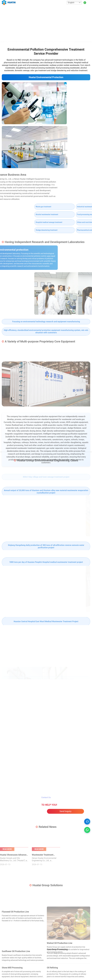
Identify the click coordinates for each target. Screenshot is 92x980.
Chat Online (27, 806)
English (71, 3)
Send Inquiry (65, 805)
